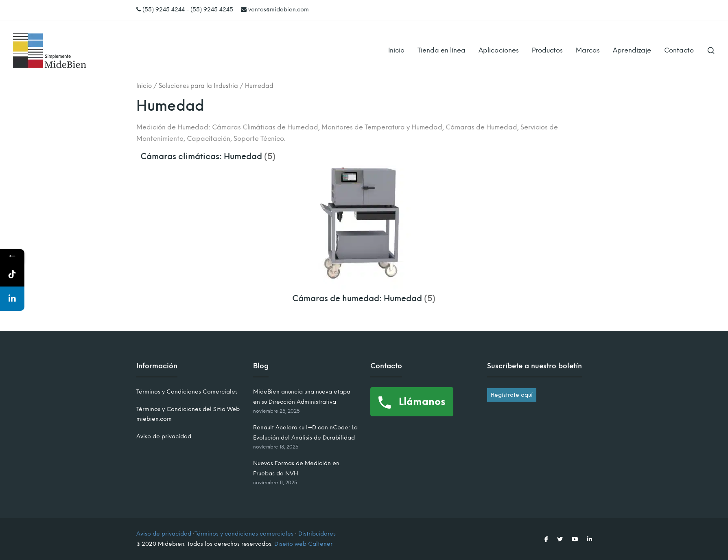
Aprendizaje (632, 50)
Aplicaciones (499, 50)
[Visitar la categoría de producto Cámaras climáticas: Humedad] (208, 156)
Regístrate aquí (512, 395)
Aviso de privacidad (164, 436)
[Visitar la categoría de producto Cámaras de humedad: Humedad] (364, 294)
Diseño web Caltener (303, 544)
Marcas (588, 50)
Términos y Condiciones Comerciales (187, 392)
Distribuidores (317, 534)
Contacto (679, 50)
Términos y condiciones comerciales (244, 534)
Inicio (396, 50)
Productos (547, 50)
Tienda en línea (442, 50)
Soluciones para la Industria (198, 86)
